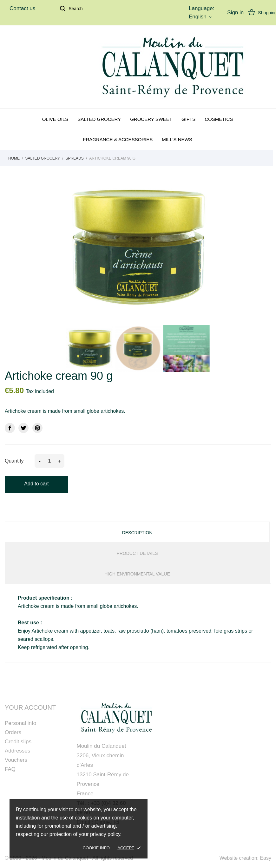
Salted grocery (99, 119)
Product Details (137, 553)
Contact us (22, 8)
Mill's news (177, 139)
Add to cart (36, 484)
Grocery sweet (151, 119)
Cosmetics (219, 119)
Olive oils (55, 119)
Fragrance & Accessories (118, 139)
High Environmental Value (137, 574)
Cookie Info (96, 848)
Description (137, 533)
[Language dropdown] (201, 17)
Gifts (188, 119)
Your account (30, 707)
